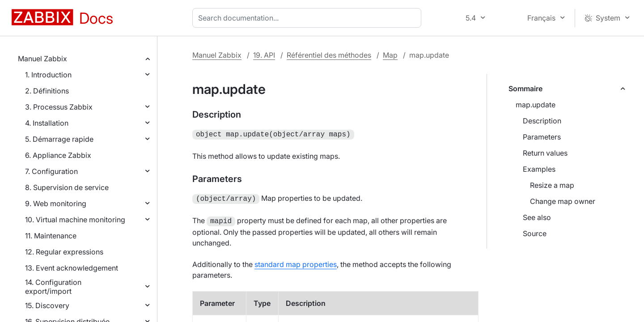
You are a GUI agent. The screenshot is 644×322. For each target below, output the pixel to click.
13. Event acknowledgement (72, 268)
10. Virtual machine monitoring (75, 220)
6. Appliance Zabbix (58, 155)
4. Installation (47, 123)
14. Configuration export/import (53, 287)
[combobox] (309, 18)
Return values (545, 153)
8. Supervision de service (67, 187)
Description (542, 121)
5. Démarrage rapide (59, 139)
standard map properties (296, 262)
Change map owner (563, 201)
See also (537, 217)
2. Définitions (47, 91)
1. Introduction (48, 75)
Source (535, 233)
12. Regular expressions (64, 252)
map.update (536, 105)
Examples (539, 169)
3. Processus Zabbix (59, 107)
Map (390, 55)
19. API (264, 55)
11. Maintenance (51, 236)
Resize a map (552, 185)
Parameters (542, 137)
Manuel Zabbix (42, 59)
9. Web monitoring (56, 203)
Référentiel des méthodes (329, 55)
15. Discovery (47, 305)
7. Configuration (51, 171)
